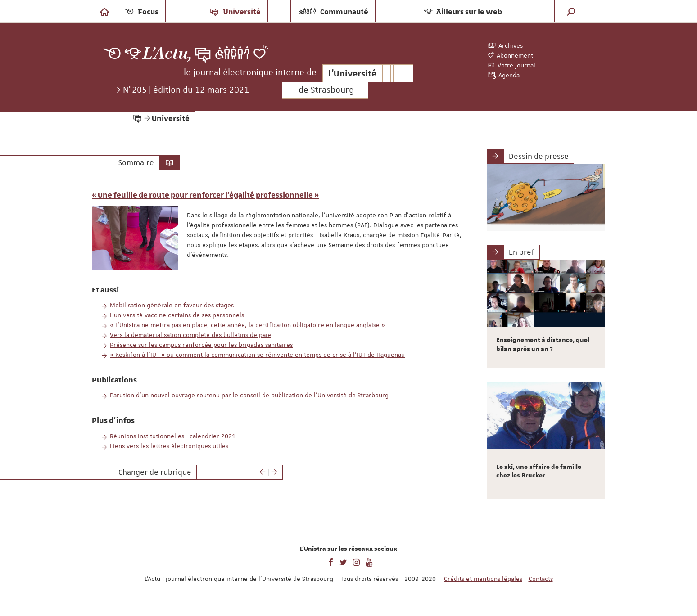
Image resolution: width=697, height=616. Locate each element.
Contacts (541, 579)
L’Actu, (167, 54)
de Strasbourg (326, 90)
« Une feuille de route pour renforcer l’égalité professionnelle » (205, 195)
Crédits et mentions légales (483, 579)
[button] (571, 11)
